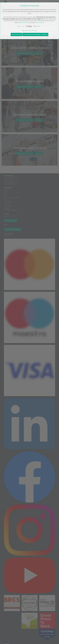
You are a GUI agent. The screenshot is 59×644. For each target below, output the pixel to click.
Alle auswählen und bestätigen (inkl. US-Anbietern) (35, 34)
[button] (30, 31)
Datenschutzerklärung (24, 23)
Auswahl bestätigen (16, 34)
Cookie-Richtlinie (40, 23)
